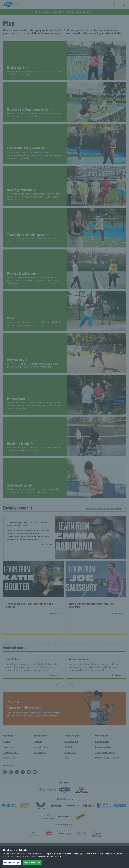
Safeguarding (9, 758)
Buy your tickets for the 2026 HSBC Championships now (63, 12)
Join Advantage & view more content (106, 509)
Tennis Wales (40, 752)
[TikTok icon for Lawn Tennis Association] (23, 772)
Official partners (10, 752)
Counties (38, 741)
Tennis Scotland (41, 747)
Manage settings (12, 862)
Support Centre (71, 741)
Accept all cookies (32, 862)
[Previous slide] (58, 685)
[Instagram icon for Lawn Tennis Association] (11, 772)
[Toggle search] (114, 5)
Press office (8, 747)
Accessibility (70, 752)
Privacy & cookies (103, 747)
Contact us (70, 747)
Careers (7, 741)
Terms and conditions (105, 752)
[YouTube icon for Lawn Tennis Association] (29, 772)
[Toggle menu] (124, 5)
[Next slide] (71, 685)
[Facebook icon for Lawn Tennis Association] (5, 772)
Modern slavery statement (107, 758)
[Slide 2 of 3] (66, 685)
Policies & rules (102, 741)
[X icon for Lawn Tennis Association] (17, 772)
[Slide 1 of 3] (63, 685)
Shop (67, 758)
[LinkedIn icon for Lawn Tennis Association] (35, 772)
